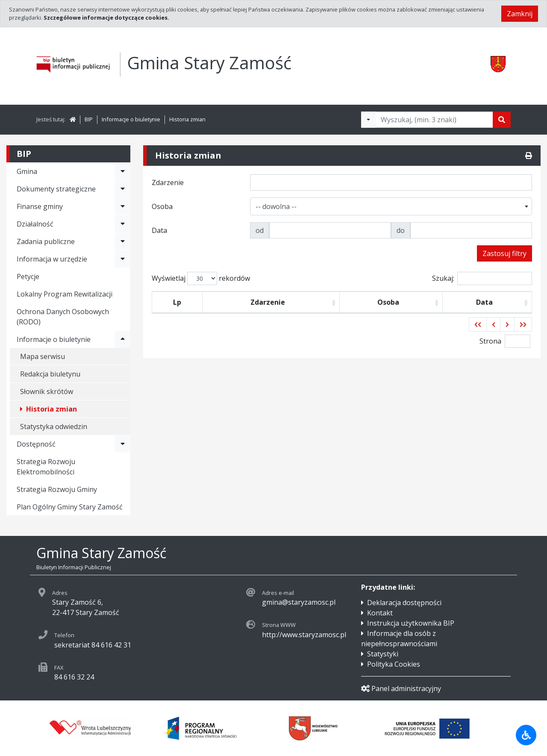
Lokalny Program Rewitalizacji (65, 294)
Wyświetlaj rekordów (201, 278)
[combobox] (391, 206)
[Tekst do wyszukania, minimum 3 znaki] (434, 120)
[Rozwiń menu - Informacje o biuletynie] (123, 339)
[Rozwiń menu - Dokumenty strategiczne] (123, 189)
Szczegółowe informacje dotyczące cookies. (106, 18)
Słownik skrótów (47, 391)
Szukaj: (482, 278)
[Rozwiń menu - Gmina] (123, 171)
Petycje (28, 277)
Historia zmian (187, 119)
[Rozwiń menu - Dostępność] (123, 444)
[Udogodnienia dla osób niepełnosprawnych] (526, 735)
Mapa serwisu (43, 356)
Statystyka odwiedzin (54, 427)
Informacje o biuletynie (131, 119)
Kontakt (380, 613)
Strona (490, 341)
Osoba (388, 302)
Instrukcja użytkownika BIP (411, 623)
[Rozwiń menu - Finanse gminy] (123, 206)
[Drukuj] (529, 156)
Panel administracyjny (401, 688)
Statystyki (383, 654)
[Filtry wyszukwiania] (368, 120)
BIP (89, 119)
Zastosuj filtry (504, 253)
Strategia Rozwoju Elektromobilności (46, 467)
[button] (478, 324)
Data (484, 302)
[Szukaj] (502, 120)
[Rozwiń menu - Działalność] (123, 224)
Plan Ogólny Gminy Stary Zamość (70, 507)
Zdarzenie (268, 302)
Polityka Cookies (394, 664)
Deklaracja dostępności (404, 603)
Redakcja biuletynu (50, 374)
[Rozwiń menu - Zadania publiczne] (123, 241)
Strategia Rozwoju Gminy (57, 489)
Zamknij (520, 14)
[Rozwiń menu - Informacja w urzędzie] (123, 259)
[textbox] (278, 206)
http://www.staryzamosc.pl (304, 635)
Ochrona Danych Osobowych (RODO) (63, 317)
